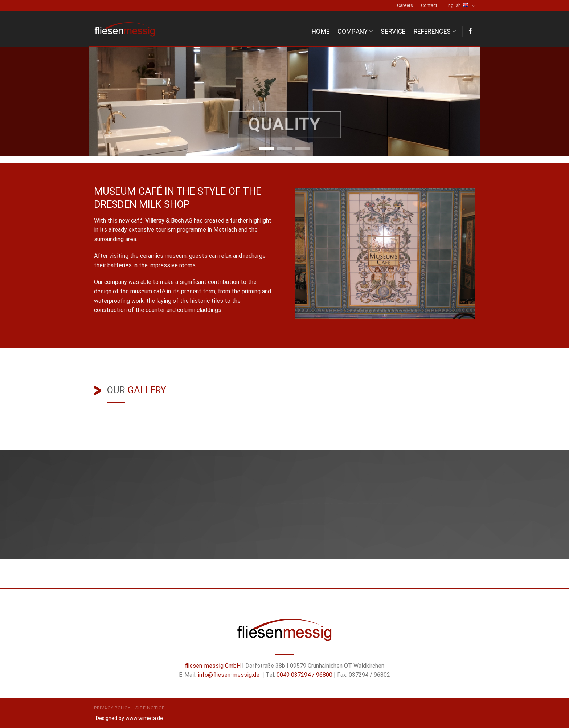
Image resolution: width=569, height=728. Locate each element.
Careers (405, 5)
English (460, 6)
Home (321, 32)
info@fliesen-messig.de (229, 675)
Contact (429, 5)
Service (393, 32)
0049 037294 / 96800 (304, 675)
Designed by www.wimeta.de (129, 718)
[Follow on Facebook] (470, 32)
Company (355, 32)
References (435, 32)
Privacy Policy (112, 708)
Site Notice (150, 708)
